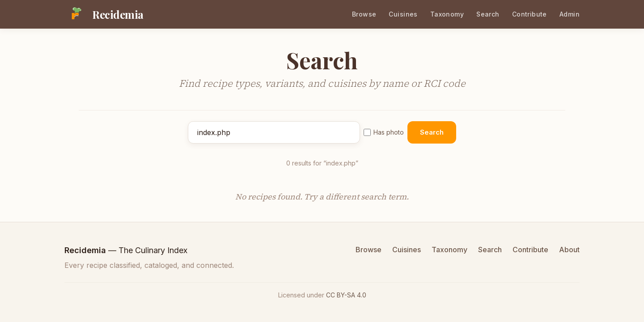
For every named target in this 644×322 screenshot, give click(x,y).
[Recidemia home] (104, 14)
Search (488, 14)
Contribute (530, 14)
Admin (570, 14)
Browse (364, 14)
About (569, 250)
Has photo (384, 132)
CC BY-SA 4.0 (346, 295)
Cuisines (403, 14)
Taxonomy (447, 14)
